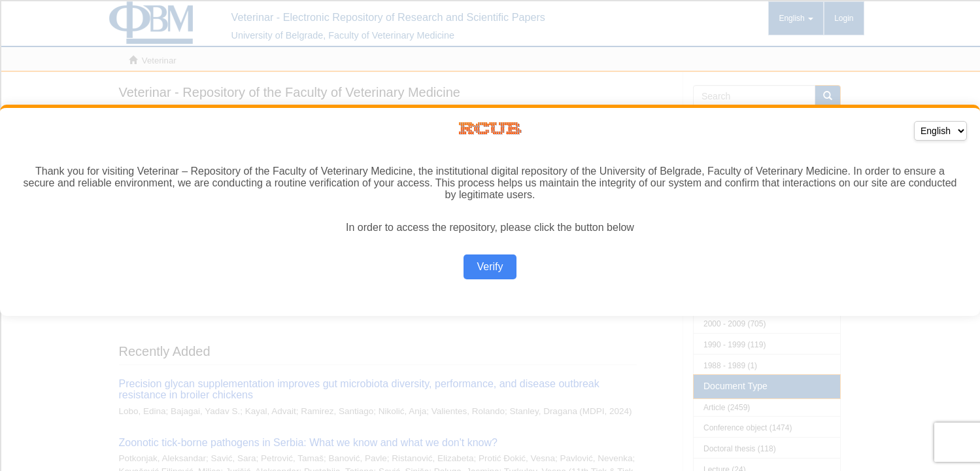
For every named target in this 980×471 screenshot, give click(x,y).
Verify (490, 267)
